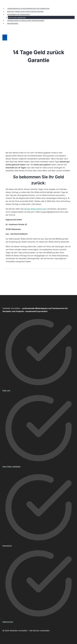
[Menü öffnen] (5, 37)
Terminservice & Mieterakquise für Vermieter (28, 9)
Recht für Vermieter (17, 17)
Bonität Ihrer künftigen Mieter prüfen (25, 12)
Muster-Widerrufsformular (35, 209)
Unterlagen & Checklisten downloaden (26, 21)
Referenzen (13, 23)
